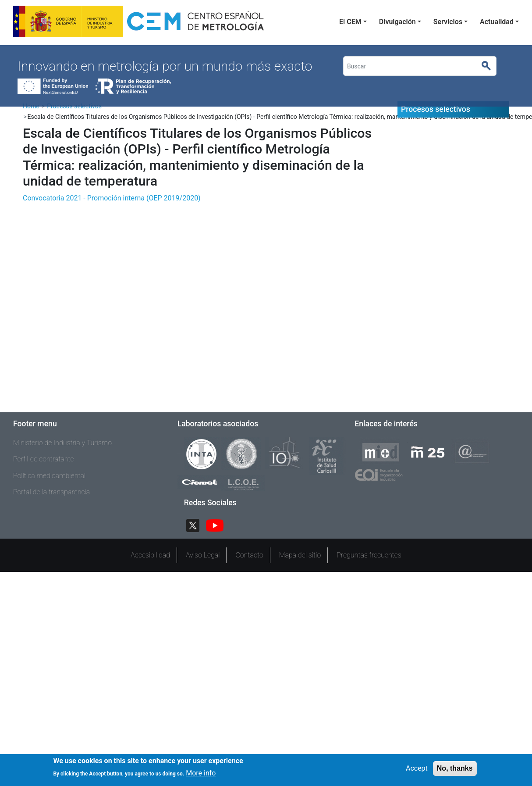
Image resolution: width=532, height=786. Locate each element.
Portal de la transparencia (51, 492)
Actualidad (497, 22)
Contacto (249, 555)
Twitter (196, 524)
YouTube (218, 524)
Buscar (490, 66)
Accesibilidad (150, 555)
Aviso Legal (203, 555)
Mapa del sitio (300, 555)
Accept (417, 768)
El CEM (350, 22)
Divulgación (397, 22)
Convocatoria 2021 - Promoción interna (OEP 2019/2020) (112, 198)
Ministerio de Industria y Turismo (62, 443)
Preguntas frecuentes (369, 555)
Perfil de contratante (44, 459)
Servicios (448, 22)
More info (201, 773)
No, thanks (455, 768)
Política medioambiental (49, 476)
